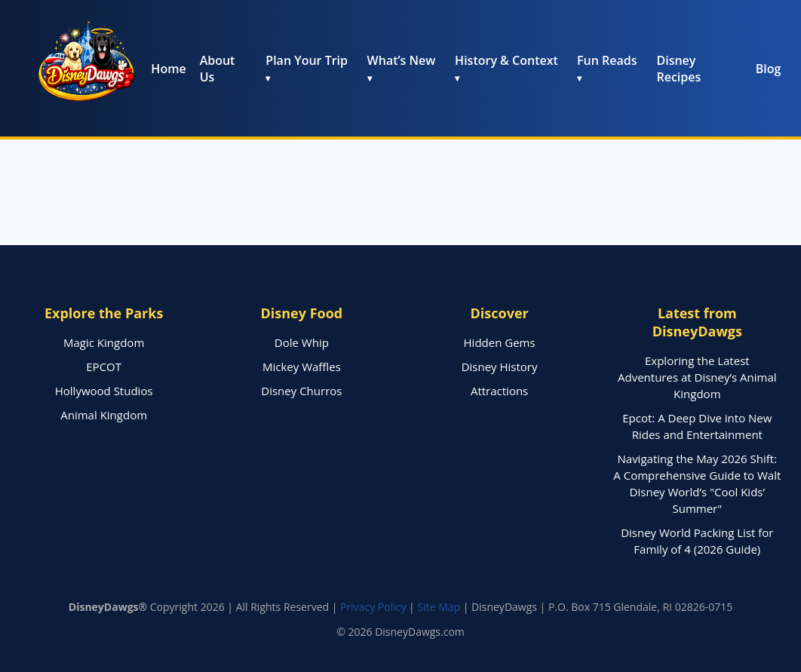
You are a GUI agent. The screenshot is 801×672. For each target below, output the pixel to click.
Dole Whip (302, 342)
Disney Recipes (678, 69)
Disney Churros (301, 391)
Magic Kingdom (104, 342)
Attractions (499, 391)
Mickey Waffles (302, 367)
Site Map (439, 607)
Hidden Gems (500, 342)
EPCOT (104, 367)
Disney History (500, 367)
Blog (769, 69)
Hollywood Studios (104, 391)
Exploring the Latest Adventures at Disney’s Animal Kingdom (697, 377)
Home (168, 69)
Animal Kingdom (104, 415)
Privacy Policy (373, 607)
